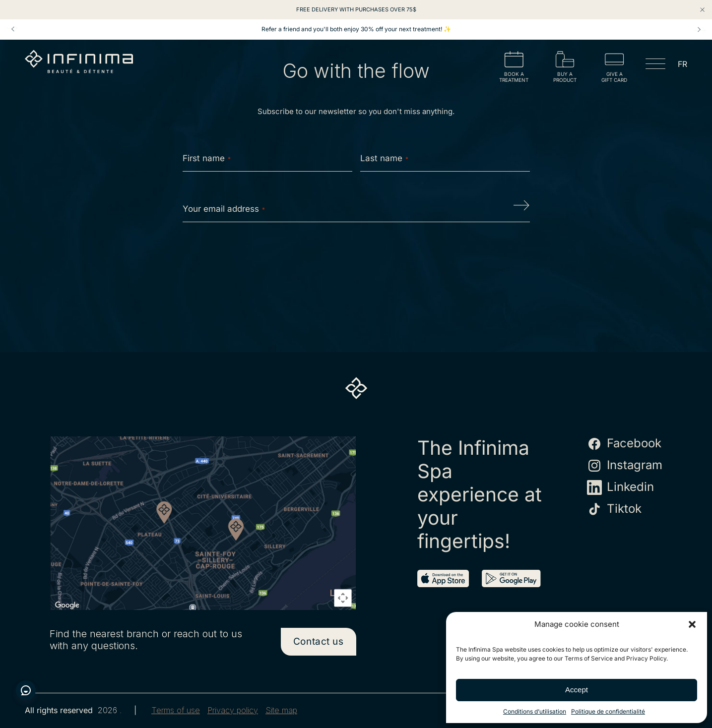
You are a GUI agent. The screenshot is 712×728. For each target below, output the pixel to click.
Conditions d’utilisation (535, 711)
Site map (281, 710)
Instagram (625, 466)
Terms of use (176, 710)
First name (207, 158)
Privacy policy (233, 710)
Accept (577, 690)
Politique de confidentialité (608, 711)
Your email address (224, 209)
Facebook (624, 444)
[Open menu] (655, 65)
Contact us (319, 641)
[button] (692, 624)
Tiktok (614, 509)
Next (699, 29)
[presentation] (356, 261)
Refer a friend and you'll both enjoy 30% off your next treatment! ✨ (356, 29)
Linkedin (620, 487)
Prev (13, 29)
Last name (384, 158)
